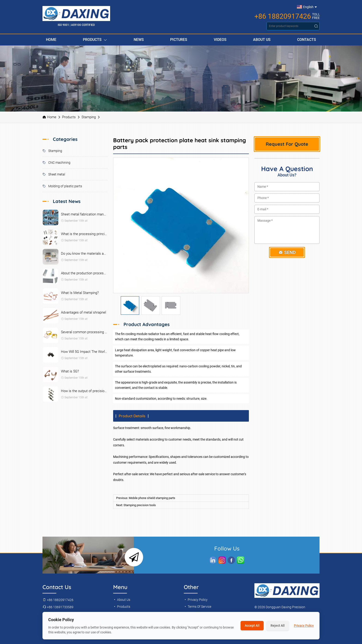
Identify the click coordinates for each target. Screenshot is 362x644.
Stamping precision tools (140, 505)
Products (95, 40)
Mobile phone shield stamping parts (152, 498)
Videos (220, 40)
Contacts (307, 40)
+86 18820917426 (283, 16)
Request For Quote (287, 144)
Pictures (179, 40)
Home (51, 40)
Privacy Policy (196, 600)
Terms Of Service (198, 607)
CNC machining (56, 163)
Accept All (252, 626)
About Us (262, 40)
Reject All (278, 626)
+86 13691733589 (58, 607)
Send (287, 252)
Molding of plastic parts (62, 186)
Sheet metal (54, 174)
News (139, 40)
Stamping (89, 117)
